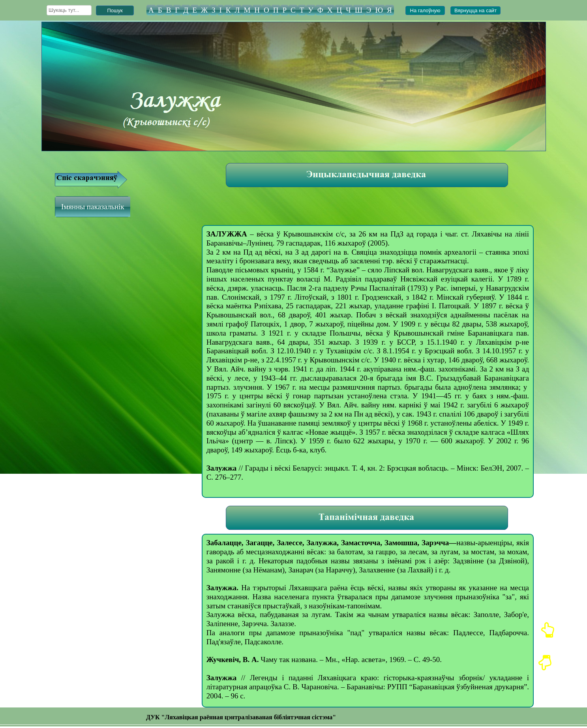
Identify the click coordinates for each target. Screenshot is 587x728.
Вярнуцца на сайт (475, 10)
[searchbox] (69, 10)
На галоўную (425, 10)
